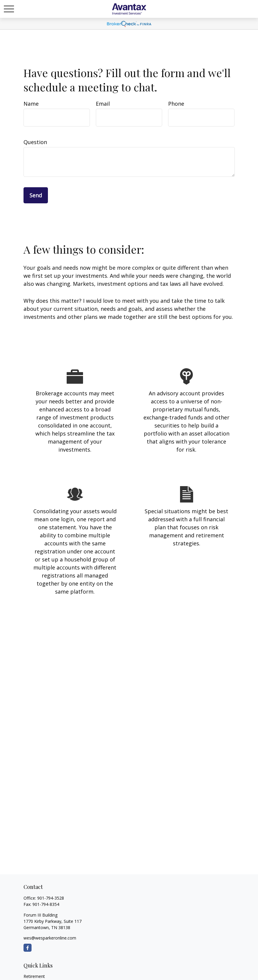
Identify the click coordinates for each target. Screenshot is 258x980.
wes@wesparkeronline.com (50, 938)
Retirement (34, 976)
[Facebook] (28, 948)
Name (31, 104)
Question (35, 142)
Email (103, 104)
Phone (176, 104)
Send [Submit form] (36, 195)
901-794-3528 (51, 898)
